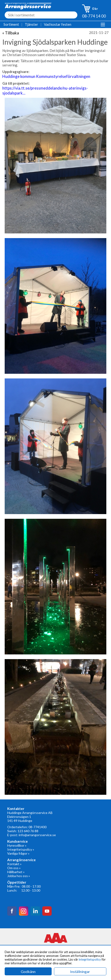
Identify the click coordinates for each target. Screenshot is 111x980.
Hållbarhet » (16, 872)
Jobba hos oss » (19, 876)
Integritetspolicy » (21, 849)
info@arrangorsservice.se (37, 835)
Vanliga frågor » (18, 853)
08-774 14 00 (94, 16)
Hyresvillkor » (17, 845)
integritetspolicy (90, 959)
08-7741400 (38, 827)
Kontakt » (14, 864)
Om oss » (14, 868)
